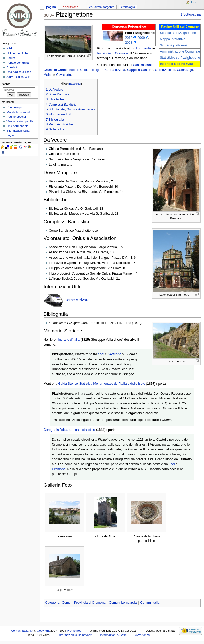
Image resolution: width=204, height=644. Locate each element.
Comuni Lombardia (123, 603)
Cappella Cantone (140, 70)
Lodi (101, 354)
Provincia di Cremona (113, 53)
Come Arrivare (77, 300)
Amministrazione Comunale (180, 51)
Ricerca (6, 84)
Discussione (70, 7)
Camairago (185, 70)
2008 (129, 43)
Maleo (48, 75)
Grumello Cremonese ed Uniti (65, 70)
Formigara (96, 70)
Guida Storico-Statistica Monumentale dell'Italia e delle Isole (102, 384)
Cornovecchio (165, 70)
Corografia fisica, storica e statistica (69, 430)
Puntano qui (14, 107)
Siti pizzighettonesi (173, 45)
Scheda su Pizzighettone (178, 33)
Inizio (10, 48)
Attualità (12, 67)
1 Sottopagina (191, 14)
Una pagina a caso (19, 72)
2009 (141, 38)
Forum (11, 58)
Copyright (43, 631)
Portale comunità (18, 63)
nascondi (75, 84)
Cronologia (128, 7)
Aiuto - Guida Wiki (18, 77)
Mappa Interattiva (172, 39)
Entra (195, 2)
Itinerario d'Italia (68, 340)
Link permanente (17, 126)
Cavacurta (64, 75)
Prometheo (74, 631)
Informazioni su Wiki (113, 635)
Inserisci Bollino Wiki (176, 64)
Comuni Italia (150, 603)
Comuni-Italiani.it (22, 631)
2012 (129, 38)
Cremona (114, 354)
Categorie (52, 603)
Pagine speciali (16, 117)
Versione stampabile (20, 121)
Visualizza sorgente (102, 7)
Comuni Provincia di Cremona (84, 603)
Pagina (51, 7)
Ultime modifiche (17, 53)
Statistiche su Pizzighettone (180, 58)
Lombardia (144, 48)
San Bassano (143, 65)
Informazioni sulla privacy (75, 635)
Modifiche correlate (19, 112)
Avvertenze (142, 635)
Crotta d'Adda (115, 70)
